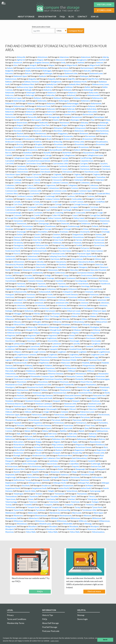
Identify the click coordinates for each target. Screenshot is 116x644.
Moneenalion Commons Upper (42, 376)
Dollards (95, 226)
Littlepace (17, 352)
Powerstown (68, 425)
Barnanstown (77, 117)
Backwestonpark (87, 68)
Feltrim (38, 243)
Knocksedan (96, 341)
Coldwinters (85, 183)
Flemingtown (19, 245)
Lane (39, 344)
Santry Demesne (29, 464)
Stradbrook (46, 485)
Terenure (39, 494)
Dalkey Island (79, 218)
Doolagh (29, 229)
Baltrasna (29, 114)
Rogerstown (101, 450)
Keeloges (9, 311)
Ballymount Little (69, 106)
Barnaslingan (99, 117)
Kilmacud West (19, 324)
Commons (94, 188)
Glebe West (62, 267)
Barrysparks (36, 120)
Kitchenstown (29, 338)
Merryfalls (9, 371)
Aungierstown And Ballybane (36, 68)
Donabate (9, 229)
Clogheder (57, 174)
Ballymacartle (98, 98)
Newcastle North (20, 398)
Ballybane (68, 90)
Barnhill (16, 120)
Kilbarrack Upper (99, 311)
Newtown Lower (95, 404)
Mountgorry (10, 387)
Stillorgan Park (84, 483)
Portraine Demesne (44, 425)
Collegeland (72, 185)
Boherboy (104, 133)
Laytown (55, 346)
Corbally (36, 202)
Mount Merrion (86, 382)
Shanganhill (101, 469)
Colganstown (50, 185)
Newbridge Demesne (45, 395)
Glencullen (74, 270)
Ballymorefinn (19, 106)
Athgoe (51, 65)
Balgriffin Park (93, 79)
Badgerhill (9, 71)
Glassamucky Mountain (14, 264)
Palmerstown (37, 414)
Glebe (80, 264)
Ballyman (31, 103)
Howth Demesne (71, 294)
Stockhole (26, 485)
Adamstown (64, 57)
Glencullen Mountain (98, 270)
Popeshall (17, 423)
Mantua (67, 365)
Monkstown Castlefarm (23, 379)
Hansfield (59, 281)
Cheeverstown (22, 172)
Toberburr (71, 499)
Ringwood (80, 445)
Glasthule (62, 264)
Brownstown (84, 147)
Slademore (65, 475)
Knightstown (52, 338)
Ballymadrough (19, 101)
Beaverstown (22, 123)
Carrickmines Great (33, 163)
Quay (86, 428)
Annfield (102, 60)
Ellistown (17, 240)
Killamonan (10, 319)
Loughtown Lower (98, 354)
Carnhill (65, 161)
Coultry (31, 210)
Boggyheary (63, 133)
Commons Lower (60, 191)
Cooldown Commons (25, 196)
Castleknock (84, 166)
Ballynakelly (10, 109)
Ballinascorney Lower (101, 84)
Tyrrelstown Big (64, 510)
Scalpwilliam (74, 464)
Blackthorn (58, 131)
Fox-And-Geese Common (93, 251)
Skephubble (10, 475)
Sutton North (64, 488)
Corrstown (94, 207)
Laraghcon (96, 344)
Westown (87, 515)
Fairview (79, 240)
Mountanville (68, 384)
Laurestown (35, 346)
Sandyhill (91, 461)
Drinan (86, 229)
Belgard (20, 125)
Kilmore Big (32, 327)
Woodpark (95, 526)
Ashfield (81, 62)
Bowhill (8, 139)
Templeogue (18, 494)
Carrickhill (9, 163)
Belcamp (85, 123)
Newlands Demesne (33, 401)
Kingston (75, 333)
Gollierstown (60, 273)
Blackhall (101, 128)
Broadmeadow (102, 142)
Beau (108, 120)
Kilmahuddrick (43, 324)
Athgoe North (72, 65)
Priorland (30, 428)
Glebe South (40, 267)
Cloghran (77, 174)
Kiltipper (37, 333)
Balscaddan (93, 112)
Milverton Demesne (56, 374)
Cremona (87, 210)
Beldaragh (104, 123)
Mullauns (44, 390)
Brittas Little (79, 142)
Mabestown (45, 360)
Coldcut (36, 183)
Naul (19, 393)
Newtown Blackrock (15, 404)
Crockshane (38, 213)
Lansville (76, 344)
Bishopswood (80, 128)
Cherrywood (67, 172)
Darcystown (40, 221)
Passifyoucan (22, 417)
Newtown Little (70, 404)
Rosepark (57, 453)
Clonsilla (37, 180)
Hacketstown (93, 278)
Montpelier (79, 379)
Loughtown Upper (20, 357)
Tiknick (73, 496)
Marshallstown (11, 368)
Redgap (39, 442)
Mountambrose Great (14, 384)
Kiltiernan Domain (14, 333)
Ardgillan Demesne (42, 62)
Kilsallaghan (94, 327)
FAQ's (40, 592)
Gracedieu (28, 275)
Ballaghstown (56, 82)
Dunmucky (18, 237)
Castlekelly (63, 166)
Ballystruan (31, 112)
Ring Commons (58, 445)
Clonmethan (101, 177)
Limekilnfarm (32, 349)
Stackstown (75, 477)
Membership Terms (16, 623)
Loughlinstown (104, 352)
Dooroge (48, 229)
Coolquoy (29, 199)
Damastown (101, 218)
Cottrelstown (11, 210)
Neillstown (37, 393)
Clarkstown (37, 174)
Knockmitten (53, 341)
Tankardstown (72, 491)
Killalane (93, 316)
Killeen (46, 319)
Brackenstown (29, 139)
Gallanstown (10, 256)
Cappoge (65, 158)
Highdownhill (11, 289)
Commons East (11, 191)
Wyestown (10, 532)
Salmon (73, 461)
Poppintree (38, 423)
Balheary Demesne (31, 82)
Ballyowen (51, 109)
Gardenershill (11, 259)
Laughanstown (13, 346)
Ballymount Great (43, 106)
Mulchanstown (23, 390)
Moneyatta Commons (75, 376)
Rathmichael (10, 439)
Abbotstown (42, 57)
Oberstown (10, 409)
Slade (46, 475)
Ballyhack (38, 98)
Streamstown (68, 485)
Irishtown (42, 300)
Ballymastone (96, 103)
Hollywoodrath (45, 292)
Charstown (106, 169)
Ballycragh (30, 95)
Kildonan (9, 316)
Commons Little (35, 191)
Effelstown (100, 237)
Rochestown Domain (83, 447)
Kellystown (29, 311)
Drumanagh (21, 232)
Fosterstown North (13, 251)
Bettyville (38, 128)
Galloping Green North (58, 256)
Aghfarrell (21, 60)
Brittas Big (58, 142)
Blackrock (37, 131)
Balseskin (9, 114)
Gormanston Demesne (86, 273)
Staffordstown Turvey (22, 480)
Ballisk (88, 87)
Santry (8, 464)
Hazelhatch (21, 286)
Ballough (28, 90)
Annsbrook (18, 62)
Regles (75, 442)
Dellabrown (86, 223)
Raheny (45, 431)
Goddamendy (37, 273)
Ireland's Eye (22, 300)
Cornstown (53, 207)
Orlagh (46, 412)
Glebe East (99, 264)
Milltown (91, 371)
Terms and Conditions (17, 619)
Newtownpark (70, 406)
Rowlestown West (65, 455)
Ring (38, 445)
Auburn (10, 68)
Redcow (102, 439)
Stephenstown (11, 483)
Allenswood (60, 60)
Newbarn (20, 395)
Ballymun (92, 106)
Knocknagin (75, 341)
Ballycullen (50, 95)
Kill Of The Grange (52, 316)
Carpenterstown (87, 161)
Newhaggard (69, 398)
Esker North (37, 240)
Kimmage (56, 333)
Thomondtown (11, 496)
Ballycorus (9, 95)
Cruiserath (18, 215)
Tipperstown (10, 499)
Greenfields (10, 278)
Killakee (74, 316)
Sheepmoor (55, 472)
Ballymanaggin (73, 103)
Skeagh (92, 472)
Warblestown (55, 513)
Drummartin (85, 232)
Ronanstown (18, 453)
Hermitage (85, 286)
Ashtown (100, 62)
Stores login (82, 619)
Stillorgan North (60, 483)
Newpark (56, 401)
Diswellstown (50, 226)
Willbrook (83, 521)
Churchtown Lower (91, 172)
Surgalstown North (13, 488)
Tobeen (30, 499)
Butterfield (67, 153)
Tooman (8, 505)
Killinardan (65, 319)
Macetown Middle (69, 360)
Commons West (12, 193)
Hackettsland (11, 281)
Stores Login (104, 10)
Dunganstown (78, 234)
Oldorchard (93, 409)
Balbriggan (47, 71)
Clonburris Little (57, 177)
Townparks (48, 505)
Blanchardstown (102, 131)
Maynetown (50, 368)
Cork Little (39, 204)
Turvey (77, 507)
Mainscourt (65, 363)
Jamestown (102, 300)
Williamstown (104, 521)
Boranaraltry (68, 136)
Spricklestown (33, 477)
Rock (106, 447)
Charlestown (85, 169)
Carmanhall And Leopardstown (38, 161)
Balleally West (75, 84)
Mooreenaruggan (103, 379)
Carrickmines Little (60, 163)
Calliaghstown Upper (22, 158)
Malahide (86, 363)
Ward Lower (77, 513)
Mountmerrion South (35, 387)
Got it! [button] (105, 640)
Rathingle (92, 436)
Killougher (37, 322)
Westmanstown (41, 515)
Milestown (52, 371)
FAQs (62, 17)
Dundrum (57, 234)
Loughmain (53, 354)
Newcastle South (46, 398)
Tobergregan (92, 499)
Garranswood (33, 259)
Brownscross (61, 147)
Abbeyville (21, 57)
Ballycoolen (94, 92)
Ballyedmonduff (94, 95)
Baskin (56, 120)
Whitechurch (34, 518)
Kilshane (10, 330)
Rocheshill (38, 447)
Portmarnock (81, 423)
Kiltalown (77, 330)
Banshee (67, 114)
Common (75, 188)
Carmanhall (10, 161)
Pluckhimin (98, 420)
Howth (50, 294)
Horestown (31, 294)
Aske (15, 65)
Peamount (43, 417)
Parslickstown (104, 414)
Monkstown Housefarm (54, 379)
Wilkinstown (62, 521)
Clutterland (78, 180)
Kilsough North (32, 330)
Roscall (38, 453)
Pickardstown (34, 420)
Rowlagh (17, 455)
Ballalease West (28, 84)
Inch (91, 297)
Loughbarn (62, 352)
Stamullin (46, 480)
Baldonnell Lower (96, 73)
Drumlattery (43, 232)
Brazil (49, 139)
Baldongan (48, 73)
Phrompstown (11, 420)
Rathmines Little (59, 439)
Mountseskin (82, 387)
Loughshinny (74, 354)
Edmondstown (78, 237)
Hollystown (51, 289)
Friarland (36, 253)
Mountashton (91, 384)
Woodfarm (33, 526)
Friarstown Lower (58, 253)
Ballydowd (71, 95)
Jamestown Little (62, 303)
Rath (19, 434)
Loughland (82, 352)
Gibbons (98, 259)
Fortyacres (85, 248)
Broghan (39, 144)
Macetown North (95, 360)
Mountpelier (60, 387)
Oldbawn (30, 409)
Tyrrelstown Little (89, 510)
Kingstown (95, 333)
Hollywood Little (20, 292)
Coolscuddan (77, 199)
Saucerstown (52, 464)
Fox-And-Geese (65, 251)
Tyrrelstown (41, 510)
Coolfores (71, 196)
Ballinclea (49, 87)
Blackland (17, 131)
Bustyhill (47, 153)
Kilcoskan (76, 314)
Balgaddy (32, 79)
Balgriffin (71, 79)
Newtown (96, 401)
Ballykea (77, 98)
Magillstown (44, 363)
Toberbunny (50, 499)
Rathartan (93, 434)
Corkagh (58, 204)
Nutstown (91, 406)
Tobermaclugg (11, 502)
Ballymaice (86, 101)
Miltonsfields (11, 374)
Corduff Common (77, 202)
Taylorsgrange (95, 491)
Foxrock (17, 253)
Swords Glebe (30, 491)
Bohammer (84, 133)
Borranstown (90, 136)
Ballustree (48, 90)
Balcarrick (68, 71)
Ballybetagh (88, 90)
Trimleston (90, 505)
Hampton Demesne (36, 281)
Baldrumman (63, 76)
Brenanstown (88, 139)
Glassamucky (61, 262)
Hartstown (21, 284)
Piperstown (77, 420)
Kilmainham (66, 324)
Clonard (10, 177)
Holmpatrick (68, 292)
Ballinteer (69, 87)
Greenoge (50, 278)
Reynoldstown (95, 442)
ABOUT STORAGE (26, 17)
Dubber (20, 234)
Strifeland (89, 485)
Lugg (96, 357)
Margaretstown (89, 365)
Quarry (49, 428)
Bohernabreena (23, 136)
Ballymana (51, 103)
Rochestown (59, 447)
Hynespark (30, 297)
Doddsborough (74, 226)
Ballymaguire (64, 101)
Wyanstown (92, 529)
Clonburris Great (32, 177)
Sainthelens (54, 461)
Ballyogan (31, 109)
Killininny (103, 319)
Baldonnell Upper (20, 76)
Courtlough (67, 210)
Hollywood (72, 289)
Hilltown (31, 289)
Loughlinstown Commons (27, 354)
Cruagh (100, 213)
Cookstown (34, 193)
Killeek (29, 319)
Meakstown (72, 368)
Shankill (16, 472)
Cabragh (48, 155)
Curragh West (12, 218)
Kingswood (52, 335)
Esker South (59, 240)
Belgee (64, 125)
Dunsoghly (56, 237)
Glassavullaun (41, 264)
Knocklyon (31, 341)
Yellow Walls (31, 532)
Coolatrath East (78, 193)
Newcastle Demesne (73, 395)
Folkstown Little (42, 245)
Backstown (64, 68)
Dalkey (33, 218)
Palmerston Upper (12, 414)
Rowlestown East (39, 455)
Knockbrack (10, 341)
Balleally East (52, 84)
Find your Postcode (51, 631)
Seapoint (57, 466)
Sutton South (86, 488)
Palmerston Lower (87, 412)
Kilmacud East (101, 322)
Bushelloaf (27, 153)
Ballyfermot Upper (14, 98)
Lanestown (57, 344)
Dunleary (99, 234)
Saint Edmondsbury (80, 458)
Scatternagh (96, 464)
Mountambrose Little (43, 384)
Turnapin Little (57, 507)
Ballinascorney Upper (25, 87)
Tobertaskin (54, 502)
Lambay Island (19, 344)
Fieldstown (57, 243)
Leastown (90, 346)
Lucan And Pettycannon (49, 357)
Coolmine (91, 196)
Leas (72, 346)
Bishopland (58, 128)
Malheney (28, 365)
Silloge (74, 472)
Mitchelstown (81, 374)
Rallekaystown (102, 431)
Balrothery (72, 112)
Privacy (10, 615)
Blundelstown (41, 133)
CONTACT (82, 17)
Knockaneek (91, 338)
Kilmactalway (79, 322)
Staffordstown (97, 477)
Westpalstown (11, 518)
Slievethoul (85, 475)
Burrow (8, 153)
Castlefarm (42, 166)
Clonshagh (18, 180)
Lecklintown (10, 349)
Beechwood (64, 123)
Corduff (55, 202)
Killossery (17, 322)
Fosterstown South (40, 251)
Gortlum (9, 275)
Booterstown (46, 136)
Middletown (31, 371)
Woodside (30, 529)
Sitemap (81, 615)
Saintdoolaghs (32, 461)
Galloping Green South (88, 256)
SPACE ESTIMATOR (47, 17)
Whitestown (75, 518)
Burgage (96, 150)
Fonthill (79, 245)
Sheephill (35, 472)
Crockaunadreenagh (13, 213)
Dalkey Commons (54, 218)
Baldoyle (43, 76)
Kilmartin (86, 324)
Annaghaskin (82, 60)
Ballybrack (52, 92)
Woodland (53, 526)
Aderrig (106, 57)
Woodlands (74, 526)
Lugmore (9, 360)
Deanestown (83, 221)
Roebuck (40, 450)
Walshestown (11, 513)
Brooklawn (59, 144)
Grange (66, 275)
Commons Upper (85, 191)
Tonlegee (95, 502)
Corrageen (74, 207)
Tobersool (33, 502)
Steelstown (85, 480)
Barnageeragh (54, 117)
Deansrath (65, 223)
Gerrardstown (77, 259)
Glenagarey (83, 267)
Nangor (105, 390)
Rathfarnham (72, 436)
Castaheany (21, 166)
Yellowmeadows (98, 532)
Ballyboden (10, 92)
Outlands (65, 412)
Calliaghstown (69, 155)
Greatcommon (87, 275)
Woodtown (51, 529)
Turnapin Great (33, 507)
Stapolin (65, 480)
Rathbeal (9, 436)
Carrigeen (84, 163)
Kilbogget (17, 314)
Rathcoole (28, 436)
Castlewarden (22, 169)
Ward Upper (98, 513)
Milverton (32, 374)
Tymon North (97, 507)
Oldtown (9, 412)
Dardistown (61, 221)
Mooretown (21, 382)
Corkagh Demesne (81, 204)
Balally (28, 71)
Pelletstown (64, 417)
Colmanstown (54, 188)
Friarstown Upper (84, 253)
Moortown (64, 382)
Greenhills (30, 278)
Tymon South (19, 510)
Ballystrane (10, 112)
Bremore (67, 139)
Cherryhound (45, 172)
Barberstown (88, 114)
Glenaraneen (53, 270)
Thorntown (33, 496)
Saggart (28, 458)
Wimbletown (22, 524)
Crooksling (59, 213)
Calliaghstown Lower (95, 155)
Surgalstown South (39, 488)
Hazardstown (83, 284)
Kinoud (72, 335)
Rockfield (21, 450)
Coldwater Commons (60, 183)
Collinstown (94, 185)
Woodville (71, 529)
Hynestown (51, 297)
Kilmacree (57, 322)
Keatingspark (89, 308)
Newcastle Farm (99, 395)
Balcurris (29, 73)
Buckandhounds (56, 150)
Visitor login (104, 5)
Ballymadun (42, 101)
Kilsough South (56, 330)
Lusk (26, 360)
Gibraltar (40, 262)
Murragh (86, 390)
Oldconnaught (51, 409)
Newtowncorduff (45, 406)
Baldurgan (84, 76)
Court (48, 210)
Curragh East (95, 215)
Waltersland (33, 513)
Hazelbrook (105, 284)
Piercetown (56, 420)
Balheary (9, 82)
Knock (71, 338)
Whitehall (55, 518)
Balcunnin (9, 73)
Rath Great (53, 434)
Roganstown (80, 450)
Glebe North (18, 267)
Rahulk (82, 431)
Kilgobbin (28, 316)
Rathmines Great (34, 439)
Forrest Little (19, 248)
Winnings (88, 524)
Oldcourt (73, 409)
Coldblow (17, 183)
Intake (107, 297)
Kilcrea (95, 314)
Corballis (98, 199)
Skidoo (29, 475)
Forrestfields (41, 248)
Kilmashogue (10, 327)
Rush (86, 455)
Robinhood (100, 445)
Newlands (9, 401)
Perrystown (85, 417)
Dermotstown (28, 226)
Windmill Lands (45, 524)
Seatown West (19, 469)
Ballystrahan (92, 109)
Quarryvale (68, 428)
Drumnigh (106, 232)
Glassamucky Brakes (86, 262)
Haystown (41, 284)
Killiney (85, 319)
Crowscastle (80, 213)
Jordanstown (22, 308)
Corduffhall (100, 202)
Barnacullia (32, 117)
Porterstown (59, 423)
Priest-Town (90, 425)
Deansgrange (44, 223)
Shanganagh (80, 469)
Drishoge (104, 229)
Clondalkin (80, 177)
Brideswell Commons (14, 142)
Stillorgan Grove (35, 483)
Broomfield (79, 144)
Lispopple (53, 349)
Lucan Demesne (76, 357)
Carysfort (104, 163)
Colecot (30, 185)
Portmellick (103, 423)
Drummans (64, 232)
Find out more (94, 592)
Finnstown (77, 243)
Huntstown (94, 294)
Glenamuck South (29, 270)
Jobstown (85, 303)
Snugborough (11, 477)
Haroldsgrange (81, 281)
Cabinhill (9, 155)
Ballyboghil (31, 92)
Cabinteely (29, 155)
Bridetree (38, 142)
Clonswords (57, 180)
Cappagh (45, 158)
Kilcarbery (56, 314)
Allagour (40, 60)
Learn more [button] (55, 641)
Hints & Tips (48, 615)
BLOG (71, 17)
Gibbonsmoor (19, 262)
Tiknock (92, 496)
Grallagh (48, 275)
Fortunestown (63, 248)
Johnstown (105, 303)
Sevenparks (41, 469)
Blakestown (79, 131)
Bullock (77, 150)
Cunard (75, 215)
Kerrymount (50, 311)
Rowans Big (77, 453)
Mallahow (48, 365)
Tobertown (75, 502)
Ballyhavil (57, 98)
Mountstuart (104, 387)
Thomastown (59, 494)
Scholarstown (12, 466)
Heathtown (42, 286)
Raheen (27, 431)
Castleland (106, 166)
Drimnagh (67, 229)
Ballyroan (71, 109)
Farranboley (18, 243)
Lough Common (40, 352)
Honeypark (10, 294)
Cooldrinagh (50, 196)
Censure (64, 169)
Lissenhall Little (100, 349)
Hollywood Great (96, 289)
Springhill (55, 477)
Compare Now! (76, 31)
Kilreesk (74, 327)
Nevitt (107, 393)
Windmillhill (68, 524)
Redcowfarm (19, 442)
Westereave (18, 515)
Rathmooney (82, 439)
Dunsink (37, 237)
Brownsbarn (39, 147)
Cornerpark (32, 207)
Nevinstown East (60, 393)
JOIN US (95, 17)
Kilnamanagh (54, 327)
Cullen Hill (56, 215)
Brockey (20, 144)
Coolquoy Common (52, 199)
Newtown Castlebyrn (44, 404)
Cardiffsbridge (86, 158)
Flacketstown (99, 243)
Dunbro (38, 234)
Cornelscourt (10, 207)
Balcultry (87, 71)
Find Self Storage (50, 627)
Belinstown (102, 125)
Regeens (57, 442)
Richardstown (19, 445)
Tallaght (51, 491)
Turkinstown (10, 507)
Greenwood (71, 278)
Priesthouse (10, 428)
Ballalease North (80, 82)
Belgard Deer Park (42, 125)
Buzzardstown (89, 153)
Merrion (92, 368)
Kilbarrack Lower (74, 311)
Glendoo (17, 273)
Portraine (20, 425)
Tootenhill (28, 505)
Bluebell (20, 133)
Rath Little (73, 434)
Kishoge (8, 338)
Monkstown (100, 376)
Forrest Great (99, 245)
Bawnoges (75, 120)
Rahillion (63, 431)
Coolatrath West (103, 193)
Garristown (55, 259)
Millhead (71, 371)
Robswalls (18, 447)
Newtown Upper (20, 406)
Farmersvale (99, 240)
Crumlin (37, 215)
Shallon (61, 469)
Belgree (82, 125)
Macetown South (20, 363)
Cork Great (18, 204)
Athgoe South (95, 65)
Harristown (103, 281)
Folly (62, 245)
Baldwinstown (11, 79)
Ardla (63, 62)
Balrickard (51, 112)
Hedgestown (64, 286)
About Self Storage (50, 623)
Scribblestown (35, 466)
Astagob (33, 65)
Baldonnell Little (71, 73)
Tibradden (54, 496)
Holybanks (89, 292)
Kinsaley (90, 335)
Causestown (44, 169)
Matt (31, 368)
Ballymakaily (10, 103)
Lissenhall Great (75, 349)
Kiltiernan (97, 330)
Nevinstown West (85, 393)
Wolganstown (11, 526)
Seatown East (96, 466)
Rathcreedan (49, 436)
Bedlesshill (43, 123)
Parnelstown (81, 414)
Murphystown (65, 390)
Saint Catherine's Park (51, 458)
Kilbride (37, 314)
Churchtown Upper (13, 174)
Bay (93, 120)
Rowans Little (99, 453)
